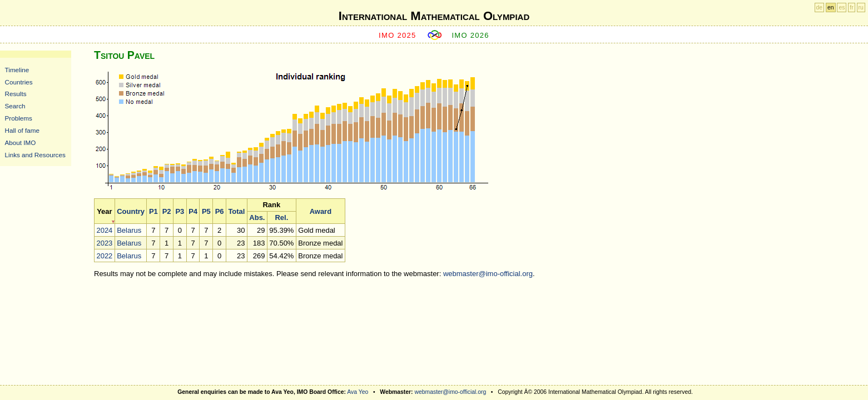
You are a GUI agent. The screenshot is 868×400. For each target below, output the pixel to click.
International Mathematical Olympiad (434, 16)
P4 (193, 211)
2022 (104, 256)
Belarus (129, 230)
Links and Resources (35, 155)
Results (16, 94)
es (842, 7)
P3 (180, 211)
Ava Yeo (358, 392)
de (820, 7)
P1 (153, 211)
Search (15, 106)
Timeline (17, 70)
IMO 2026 (470, 35)
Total (236, 211)
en (831, 7)
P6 (220, 211)
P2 (167, 211)
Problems (19, 118)
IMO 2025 (398, 35)
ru (861, 7)
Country (131, 211)
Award (321, 211)
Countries (19, 82)
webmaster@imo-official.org (488, 274)
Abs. (257, 217)
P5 (206, 211)
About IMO (21, 142)
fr (851, 7)
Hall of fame (22, 130)
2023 (104, 243)
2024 (104, 230)
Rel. (281, 217)
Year (104, 211)
